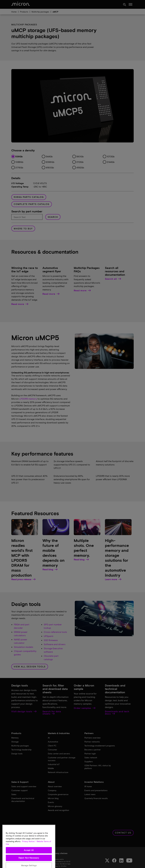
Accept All (29, 858)
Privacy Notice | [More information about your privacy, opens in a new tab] (29, 849)
